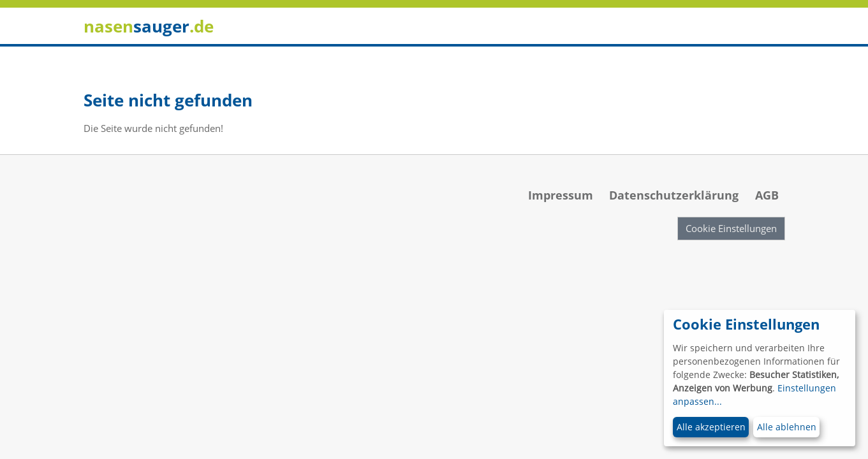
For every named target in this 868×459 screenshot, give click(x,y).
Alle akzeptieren (711, 427)
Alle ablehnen (787, 427)
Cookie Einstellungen (731, 228)
